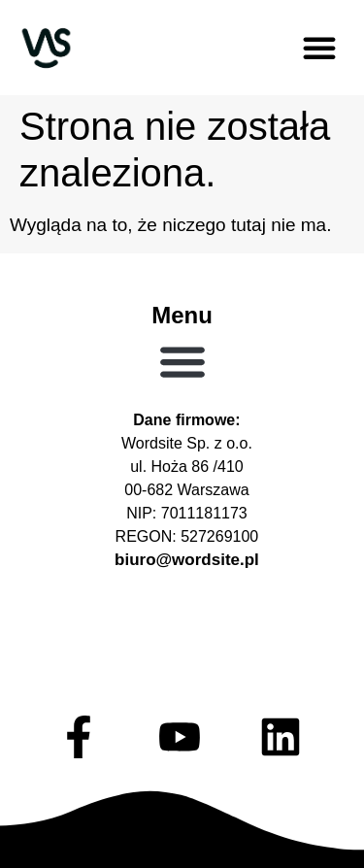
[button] (319, 48)
